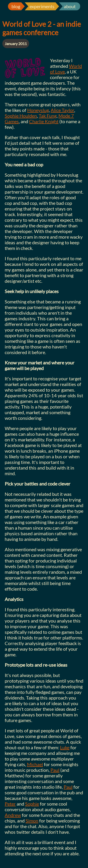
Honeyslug (38, 110)
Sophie (32, 804)
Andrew (13, 815)
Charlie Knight (44, 121)
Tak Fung (48, 116)
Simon (32, 821)
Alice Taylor (62, 110)
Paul (55, 770)
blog (16, 6)
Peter (10, 804)
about (70, 6)
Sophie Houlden (21, 116)
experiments (42, 6)
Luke (65, 747)
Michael (35, 764)
